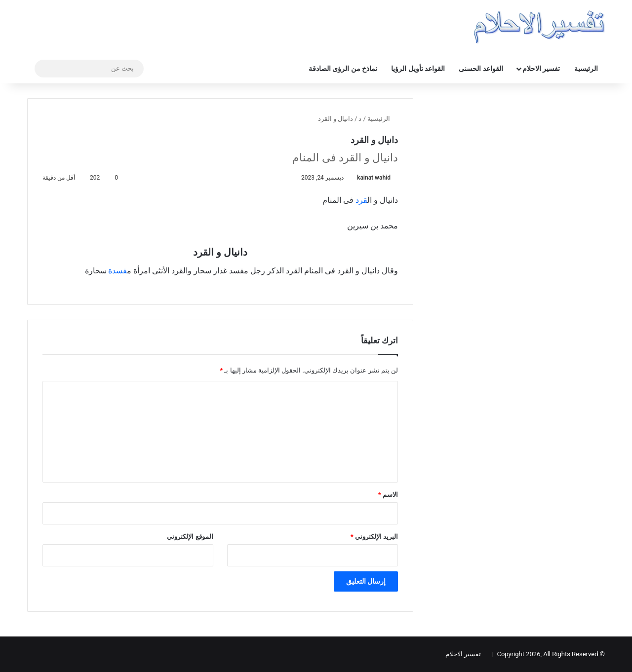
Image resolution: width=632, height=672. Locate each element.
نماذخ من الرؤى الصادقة (343, 69)
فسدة (118, 271)
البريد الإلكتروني (374, 537)
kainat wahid (374, 178)
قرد (361, 200)
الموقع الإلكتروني (190, 537)
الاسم (388, 495)
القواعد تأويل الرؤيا (418, 69)
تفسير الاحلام (541, 69)
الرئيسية (586, 69)
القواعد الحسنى (481, 69)
